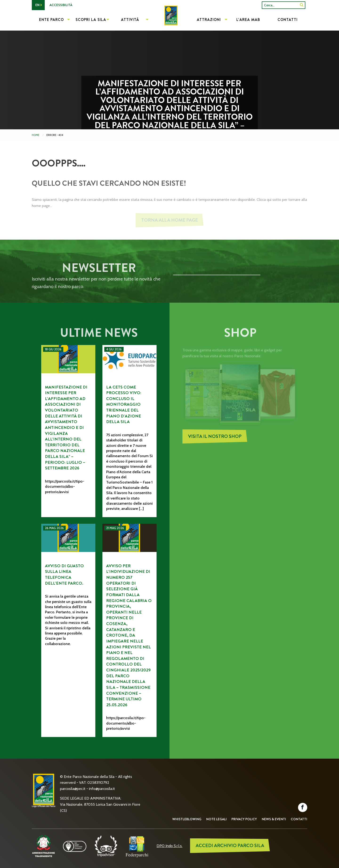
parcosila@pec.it (73, 789)
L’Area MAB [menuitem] (248, 20)
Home (36, 135)
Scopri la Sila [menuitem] (91, 20)
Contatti (299, 819)
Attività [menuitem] (130, 20)
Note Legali (216, 819)
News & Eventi (274, 819)
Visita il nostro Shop (215, 440)
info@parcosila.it (102, 789)
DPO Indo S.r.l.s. (169, 846)
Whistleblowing (187, 819)
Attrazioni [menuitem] (209, 20)
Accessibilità (61, 5)
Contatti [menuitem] (288, 20)
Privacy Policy (244, 819)
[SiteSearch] (302, 5)
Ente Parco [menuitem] (51, 20)
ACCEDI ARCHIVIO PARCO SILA (230, 846)
